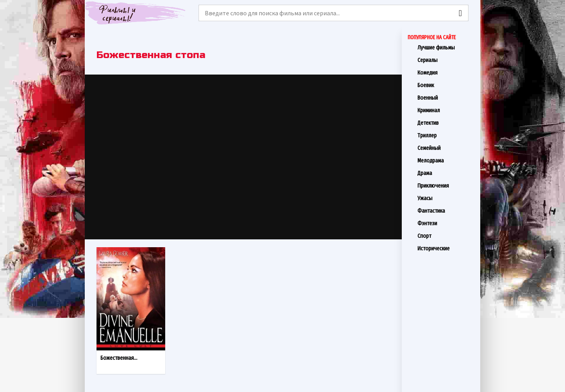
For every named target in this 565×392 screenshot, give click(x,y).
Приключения (446, 186)
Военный (446, 98)
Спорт (446, 236)
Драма (446, 173)
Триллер (446, 135)
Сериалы (446, 60)
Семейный (446, 148)
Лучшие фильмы (446, 47)
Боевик (446, 85)
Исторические (446, 248)
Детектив (446, 123)
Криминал (446, 110)
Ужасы (446, 198)
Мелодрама (446, 160)
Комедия (446, 73)
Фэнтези (446, 223)
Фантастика (446, 211)
